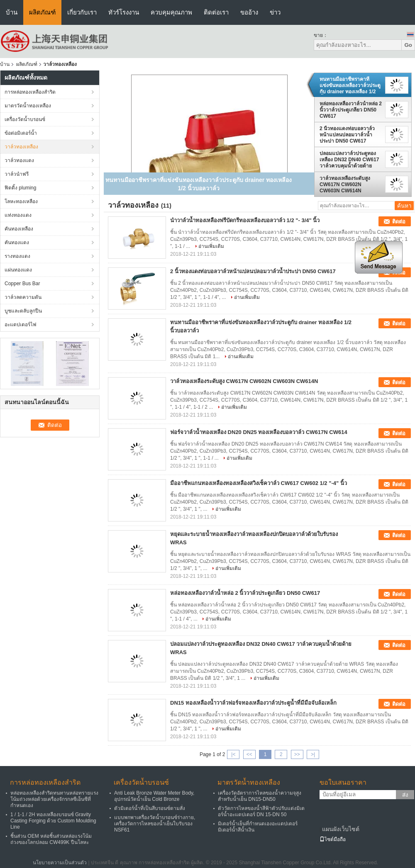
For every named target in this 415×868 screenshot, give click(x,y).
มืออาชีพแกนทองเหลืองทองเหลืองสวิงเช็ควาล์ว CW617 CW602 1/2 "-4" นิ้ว (259, 483)
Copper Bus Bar (22, 284)
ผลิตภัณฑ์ (42, 12)
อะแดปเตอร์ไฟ (21, 325)
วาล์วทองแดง (19, 160)
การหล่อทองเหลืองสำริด (30, 92)
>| (313, 754)
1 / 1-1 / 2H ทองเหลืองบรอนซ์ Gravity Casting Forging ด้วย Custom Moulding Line (53, 821)
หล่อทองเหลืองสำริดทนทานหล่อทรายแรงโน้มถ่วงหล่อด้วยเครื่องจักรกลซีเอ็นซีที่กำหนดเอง (54, 799)
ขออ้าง (249, 12)
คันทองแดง (17, 242)
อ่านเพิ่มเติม (211, 246)
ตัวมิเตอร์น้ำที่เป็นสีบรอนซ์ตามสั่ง (150, 808)
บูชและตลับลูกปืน (23, 311)
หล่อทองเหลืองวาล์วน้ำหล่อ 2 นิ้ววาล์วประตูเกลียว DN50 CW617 (351, 110)
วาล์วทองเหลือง (21, 147)
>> (297, 754)
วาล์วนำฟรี (17, 174)
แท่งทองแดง (18, 215)
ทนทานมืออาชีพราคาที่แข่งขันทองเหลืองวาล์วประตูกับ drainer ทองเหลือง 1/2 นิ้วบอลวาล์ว (350, 85)
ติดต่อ (399, 222)
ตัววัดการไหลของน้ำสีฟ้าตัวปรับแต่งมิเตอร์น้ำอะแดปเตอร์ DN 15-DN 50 (261, 811)
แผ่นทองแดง (18, 270)
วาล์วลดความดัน (23, 297)
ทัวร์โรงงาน (124, 12)
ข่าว (275, 12)
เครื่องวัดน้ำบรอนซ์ (25, 119)
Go (408, 45)
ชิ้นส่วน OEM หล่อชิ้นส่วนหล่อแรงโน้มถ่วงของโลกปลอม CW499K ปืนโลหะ (51, 839)
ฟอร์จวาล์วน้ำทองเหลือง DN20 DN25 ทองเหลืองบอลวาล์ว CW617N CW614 (259, 432)
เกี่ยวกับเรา (82, 12)
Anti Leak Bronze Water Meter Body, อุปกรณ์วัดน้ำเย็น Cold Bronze (154, 796)
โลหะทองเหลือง (21, 201)
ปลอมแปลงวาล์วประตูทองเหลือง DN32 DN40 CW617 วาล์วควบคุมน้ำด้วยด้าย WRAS (349, 160)
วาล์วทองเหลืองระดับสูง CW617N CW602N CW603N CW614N (345, 184)
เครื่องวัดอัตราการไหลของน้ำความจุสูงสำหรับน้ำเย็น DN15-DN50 (260, 796)
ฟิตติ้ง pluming (20, 188)
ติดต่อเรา (216, 12)
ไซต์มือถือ (333, 839)
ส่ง (405, 795)
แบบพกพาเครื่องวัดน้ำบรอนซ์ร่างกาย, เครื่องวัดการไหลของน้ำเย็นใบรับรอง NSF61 (155, 824)
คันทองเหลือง (19, 229)
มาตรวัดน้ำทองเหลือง (28, 106)
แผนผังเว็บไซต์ (341, 829)
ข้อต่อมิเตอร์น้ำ (21, 133)
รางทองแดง (17, 256)
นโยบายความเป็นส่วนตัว (60, 863)
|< (233, 754)
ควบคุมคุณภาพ (171, 12)
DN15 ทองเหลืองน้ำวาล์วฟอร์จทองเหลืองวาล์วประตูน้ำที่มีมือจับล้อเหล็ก (253, 703)
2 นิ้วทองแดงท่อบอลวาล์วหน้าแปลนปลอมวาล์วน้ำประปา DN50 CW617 (347, 135)
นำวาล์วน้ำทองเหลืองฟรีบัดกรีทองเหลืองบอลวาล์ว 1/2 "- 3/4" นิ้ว (245, 220)
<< (249, 754)
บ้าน (12, 12)
